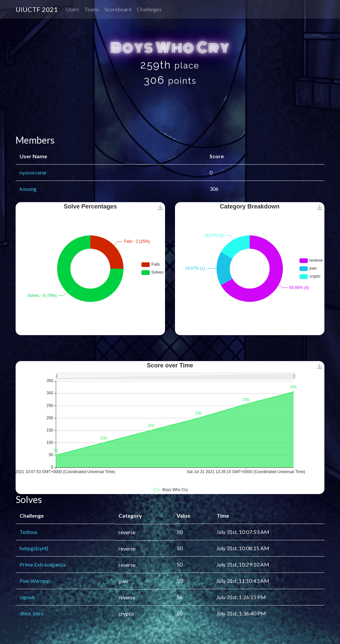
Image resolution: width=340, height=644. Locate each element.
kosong (28, 189)
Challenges (149, 9)
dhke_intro (32, 613)
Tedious (29, 532)
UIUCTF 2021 (37, 9)
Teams (92, 9)
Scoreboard (118, 9)
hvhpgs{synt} (34, 548)
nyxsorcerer (33, 172)
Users (72, 9)
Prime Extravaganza (42, 564)
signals (27, 597)
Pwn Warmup (35, 581)
